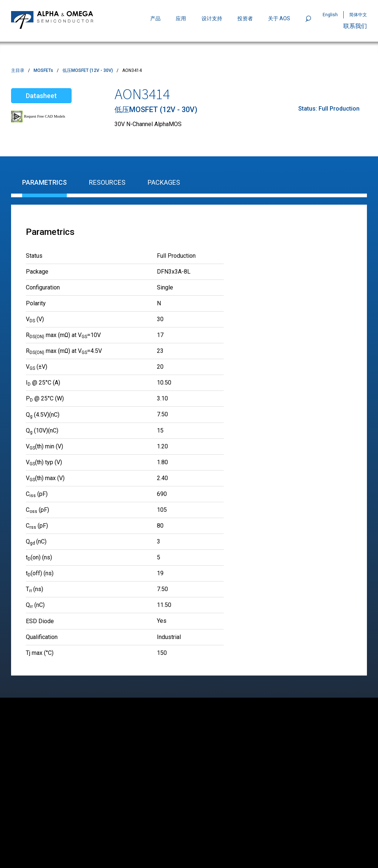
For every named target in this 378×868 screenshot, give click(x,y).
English (330, 15)
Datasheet (41, 96)
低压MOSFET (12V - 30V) (88, 70)
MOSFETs (43, 70)
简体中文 (358, 15)
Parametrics (44, 182)
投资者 (245, 18)
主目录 (18, 70)
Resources (107, 182)
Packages (164, 182)
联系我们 (355, 26)
